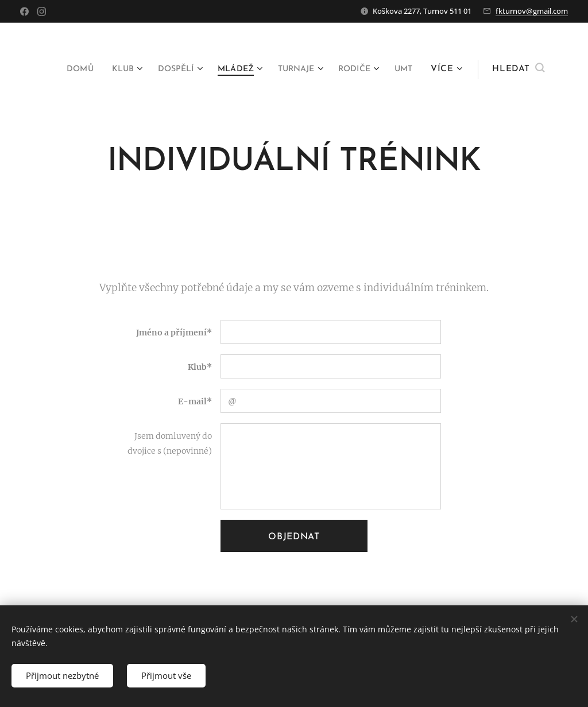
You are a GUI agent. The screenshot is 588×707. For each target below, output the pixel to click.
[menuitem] (93, 69)
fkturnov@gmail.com (532, 11)
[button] (518, 69)
